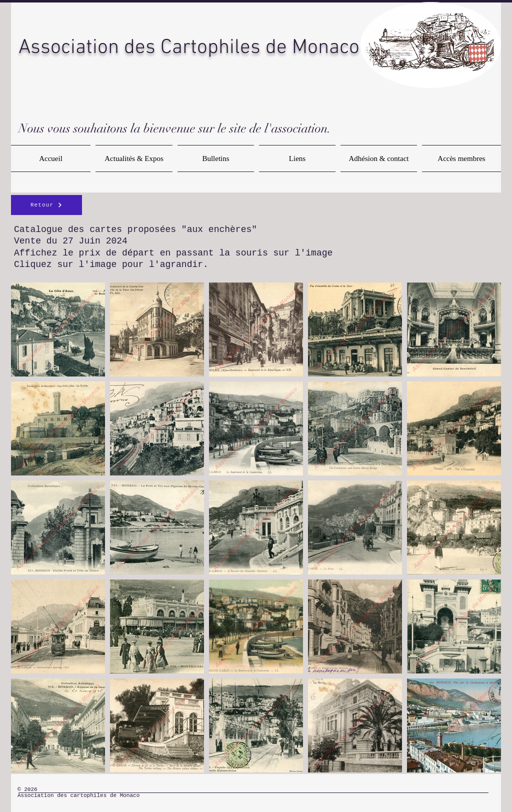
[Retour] (46, 205)
